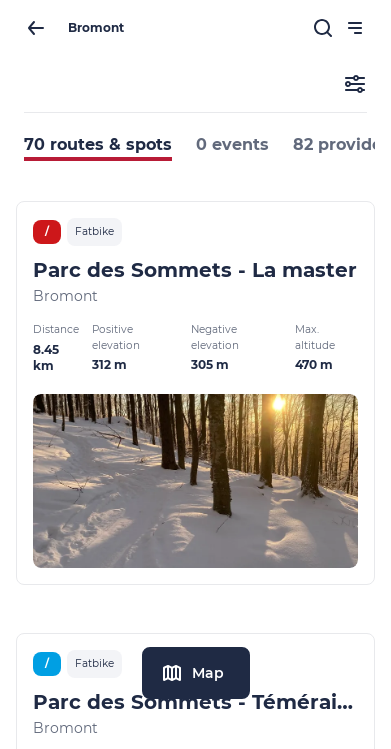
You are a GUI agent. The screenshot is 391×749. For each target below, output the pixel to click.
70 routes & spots (98, 144)
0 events (232, 144)
